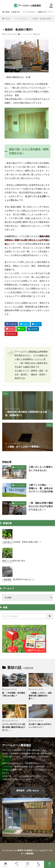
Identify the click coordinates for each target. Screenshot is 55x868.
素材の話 (37, 34)
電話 (38, 864)
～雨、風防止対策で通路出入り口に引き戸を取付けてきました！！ (41, 506)
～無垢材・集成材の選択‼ (41, 19)
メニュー (27, 864)
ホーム (5, 864)
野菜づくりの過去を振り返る (14, 561)
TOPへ (49, 864)
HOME (7, 19)
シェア (16, 864)
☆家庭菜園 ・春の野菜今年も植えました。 (19, 579)
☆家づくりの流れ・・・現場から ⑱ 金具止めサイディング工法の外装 (41, 488)
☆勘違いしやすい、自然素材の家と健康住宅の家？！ (40, 696)
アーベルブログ (29, 12)
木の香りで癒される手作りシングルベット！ (40, 726)
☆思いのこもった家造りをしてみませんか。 (41, 468)
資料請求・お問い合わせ (28, 790)
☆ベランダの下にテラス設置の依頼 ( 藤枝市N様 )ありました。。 (14, 727)
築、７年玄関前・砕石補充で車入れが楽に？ (14, 694)
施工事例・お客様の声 (11, 12)
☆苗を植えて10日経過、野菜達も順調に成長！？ (22, 542)
